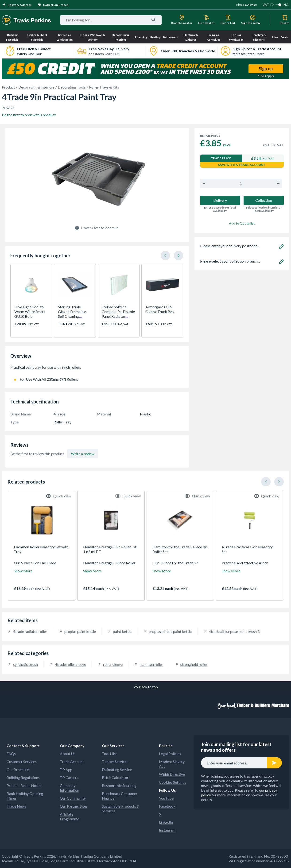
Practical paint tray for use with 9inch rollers (97, 370)
